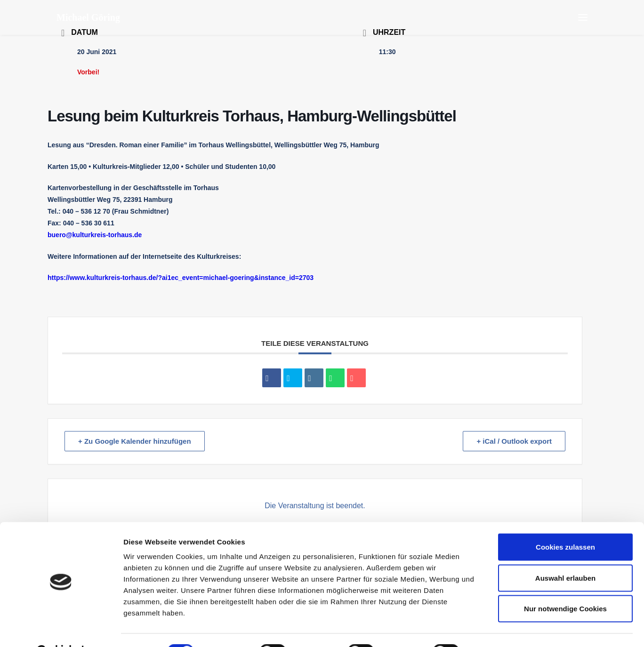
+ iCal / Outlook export (514, 441)
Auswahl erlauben (565, 555)
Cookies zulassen (565, 523)
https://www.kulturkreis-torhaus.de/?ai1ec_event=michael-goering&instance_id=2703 (181, 278)
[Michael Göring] (88, 17)
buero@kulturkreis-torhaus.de (95, 235)
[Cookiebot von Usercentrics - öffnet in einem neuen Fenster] (61, 629)
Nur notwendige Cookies (565, 585)
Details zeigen (501, 628)
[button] (583, 17)
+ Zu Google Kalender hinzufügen (135, 441)
